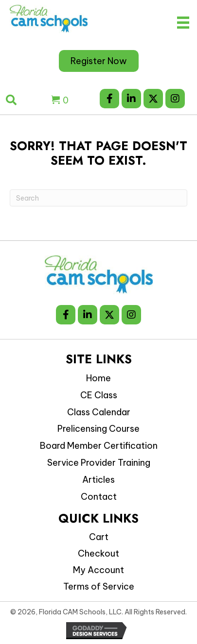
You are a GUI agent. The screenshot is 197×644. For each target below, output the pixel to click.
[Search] (98, 198)
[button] (109, 99)
